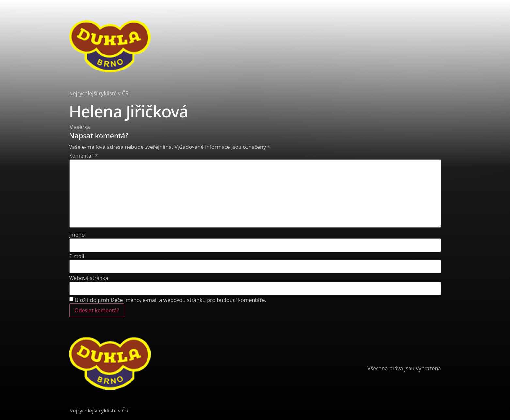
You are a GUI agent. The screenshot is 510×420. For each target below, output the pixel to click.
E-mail (77, 256)
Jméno (77, 235)
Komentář (84, 156)
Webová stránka (89, 278)
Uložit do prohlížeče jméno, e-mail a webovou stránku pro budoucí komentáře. (170, 300)
